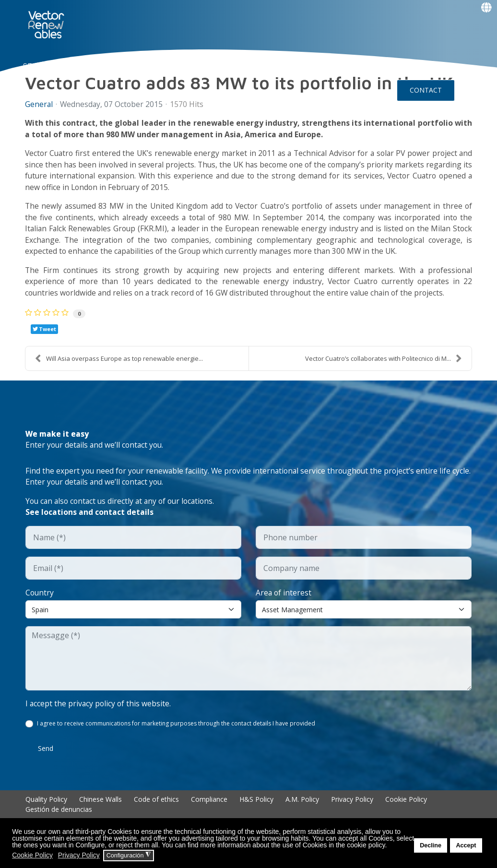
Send (46, 755)
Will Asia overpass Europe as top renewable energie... (119, 362)
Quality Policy (46, 805)
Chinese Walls (101, 805)
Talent (239, 65)
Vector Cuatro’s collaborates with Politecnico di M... (384, 362)
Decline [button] (431, 845)
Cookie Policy (406, 805)
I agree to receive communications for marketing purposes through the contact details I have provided (176, 730)
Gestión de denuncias (59, 815)
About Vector (130, 65)
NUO (83, 65)
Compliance (209, 805)
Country (40, 598)
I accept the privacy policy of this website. (99, 710)
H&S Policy (256, 805)
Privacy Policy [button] (79, 855)
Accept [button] (466, 845)
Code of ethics (156, 805)
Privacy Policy (352, 805)
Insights (295, 65)
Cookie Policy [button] (32, 855)
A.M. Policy (302, 805)
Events (47, 114)
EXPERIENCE (192, 65)
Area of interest (284, 598)
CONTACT (426, 90)
